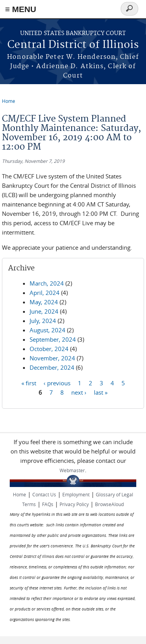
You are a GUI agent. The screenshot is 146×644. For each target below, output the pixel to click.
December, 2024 (52, 367)
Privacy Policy (74, 504)
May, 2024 (44, 302)
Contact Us (44, 494)
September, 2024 (53, 339)
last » (101, 392)
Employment (76, 494)
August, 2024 (47, 330)
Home (9, 101)
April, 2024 (45, 293)
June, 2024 (44, 311)
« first (29, 383)
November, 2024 (52, 358)
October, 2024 (49, 349)
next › (79, 392)
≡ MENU (21, 9)
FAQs (48, 504)
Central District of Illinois (73, 45)
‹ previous (57, 383)
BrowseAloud (109, 504)
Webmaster (72, 470)
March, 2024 (47, 283)
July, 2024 (43, 321)
